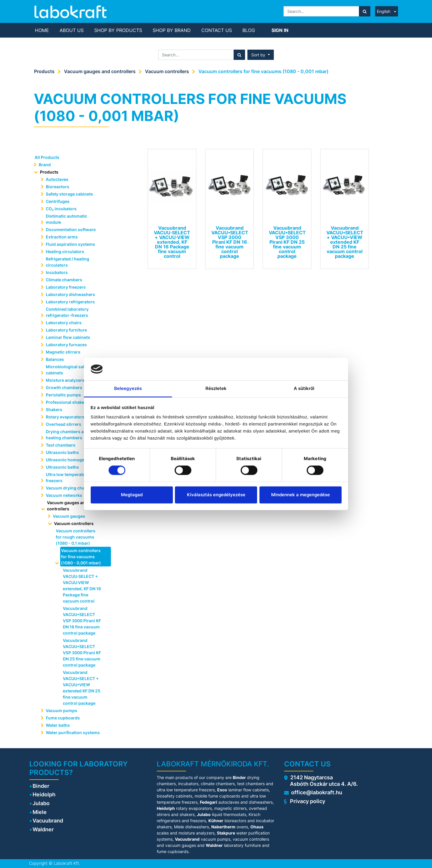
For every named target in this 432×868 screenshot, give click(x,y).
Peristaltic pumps (63, 395)
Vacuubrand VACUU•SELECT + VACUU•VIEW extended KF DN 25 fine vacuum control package (82, 688)
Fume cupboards (63, 718)
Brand (45, 165)
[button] (261, 55)
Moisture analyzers (66, 380)
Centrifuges (58, 201)
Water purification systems (73, 732)
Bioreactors (58, 187)
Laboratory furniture (66, 330)
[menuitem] (42, 30)
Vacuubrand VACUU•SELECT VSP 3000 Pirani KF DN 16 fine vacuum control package (82, 621)
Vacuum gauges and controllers (100, 71)
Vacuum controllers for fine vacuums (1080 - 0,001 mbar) (263, 71)
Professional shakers (67, 402)
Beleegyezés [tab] (128, 388)
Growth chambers (64, 387)
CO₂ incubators (61, 209)
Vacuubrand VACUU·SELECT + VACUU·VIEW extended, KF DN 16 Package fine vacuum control (82, 586)
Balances (55, 359)
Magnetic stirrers (63, 352)
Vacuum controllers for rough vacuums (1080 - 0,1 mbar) (76, 537)
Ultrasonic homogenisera (71, 460)
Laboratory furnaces (66, 345)
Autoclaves (57, 179)
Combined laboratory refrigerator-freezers (67, 312)
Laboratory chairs (64, 323)
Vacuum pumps (61, 710)
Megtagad (132, 495)
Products (44, 71)
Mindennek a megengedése (301, 495)
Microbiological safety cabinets (68, 370)
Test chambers (61, 445)
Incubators (57, 272)
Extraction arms (62, 237)
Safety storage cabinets (69, 194)
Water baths (58, 725)
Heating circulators (65, 252)
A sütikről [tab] (304, 388)
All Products (47, 157)
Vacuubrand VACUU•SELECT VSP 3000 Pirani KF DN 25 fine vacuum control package (82, 653)
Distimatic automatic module (66, 219)
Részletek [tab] (216, 388)
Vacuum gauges (69, 516)
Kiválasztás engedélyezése (216, 495)
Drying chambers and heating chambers (67, 435)
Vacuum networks (64, 495)
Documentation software (71, 229)
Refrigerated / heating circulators (67, 262)
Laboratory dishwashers (70, 294)
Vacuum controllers (167, 71)
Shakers (54, 409)
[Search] (365, 11)
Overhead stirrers (64, 424)
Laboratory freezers (66, 287)
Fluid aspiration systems (70, 244)
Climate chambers (64, 280)
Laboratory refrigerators (70, 302)
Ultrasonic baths (62, 452)
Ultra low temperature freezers (68, 477)
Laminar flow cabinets (68, 337)
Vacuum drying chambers (72, 488)
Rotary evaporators (65, 417)
